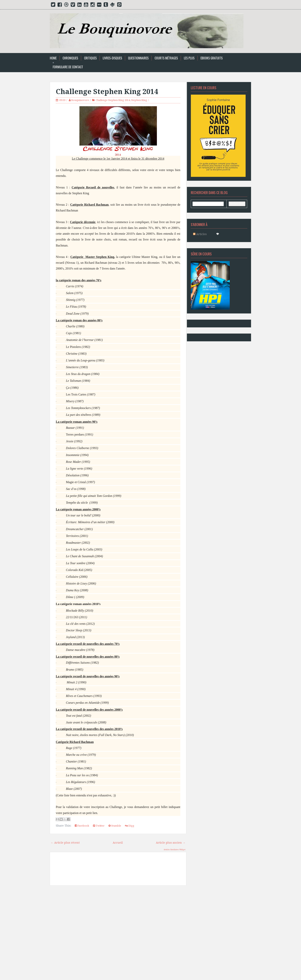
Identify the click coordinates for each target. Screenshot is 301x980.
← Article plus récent (65, 843)
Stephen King (139, 100)
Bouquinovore (80, 100)
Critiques (90, 58)
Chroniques (70, 58)
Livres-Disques (112, 58)
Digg (130, 826)
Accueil (118, 843)
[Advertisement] (118, 932)
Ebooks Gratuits (212, 58)
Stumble (115, 826)
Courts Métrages (166, 58)
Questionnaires (138, 58)
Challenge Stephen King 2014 (107, 92)
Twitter (99, 826)
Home (53, 58)
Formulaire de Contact (68, 67)
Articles (200, 234)
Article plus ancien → (171, 843)
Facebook (82, 826)
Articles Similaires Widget (175, 850)
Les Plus (189, 58)
